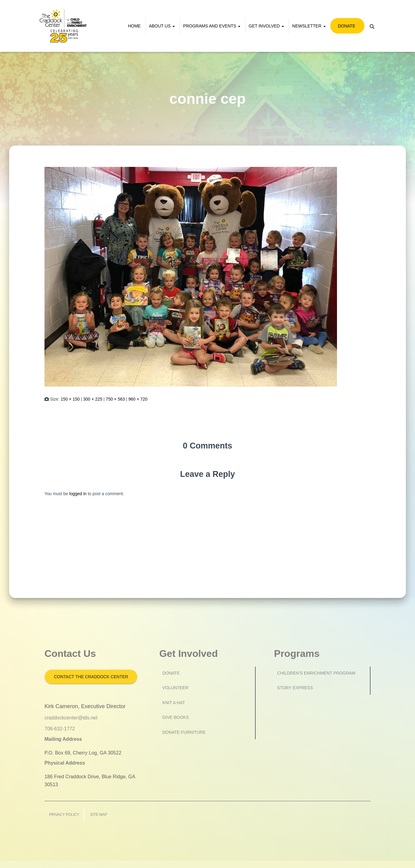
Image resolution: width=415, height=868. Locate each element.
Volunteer (176, 688)
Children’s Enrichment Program (316, 673)
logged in (78, 494)
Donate (347, 26)
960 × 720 (138, 399)
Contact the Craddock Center (91, 677)
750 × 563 (115, 399)
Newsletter (309, 26)
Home (134, 26)
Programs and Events (212, 26)
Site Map (99, 815)
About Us (162, 26)
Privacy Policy (64, 815)
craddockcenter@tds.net (71, 718)
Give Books (176, 717)
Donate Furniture (184, 732)
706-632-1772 (60, 729)
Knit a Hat (174, 703)
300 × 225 (93, 399)
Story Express (295, 688)
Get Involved (266, 26)
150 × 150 (70, 399)
